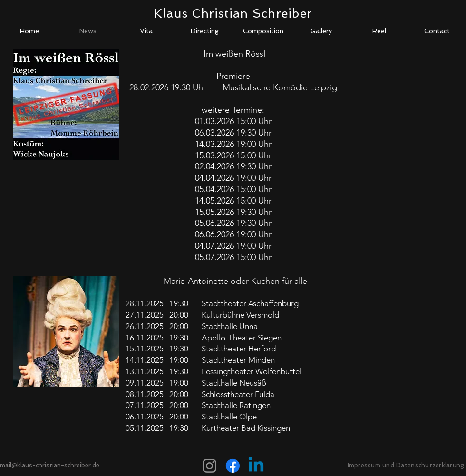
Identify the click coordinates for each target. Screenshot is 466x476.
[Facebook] (233, 466)
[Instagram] (209, 466)
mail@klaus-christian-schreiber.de (50, 465)
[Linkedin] (256, 466)
